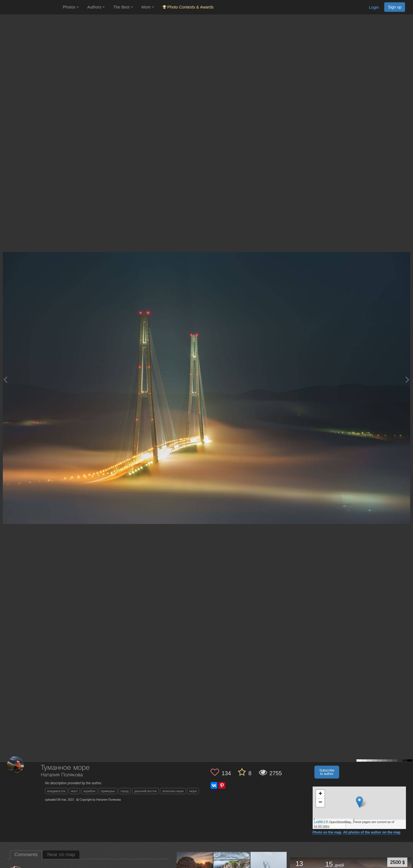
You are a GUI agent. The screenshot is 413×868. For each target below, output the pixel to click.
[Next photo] (407, 380)
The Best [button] (123, 7)
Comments (26, 855)
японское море (173, 791)
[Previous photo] (5, 380)
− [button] (320, 803)
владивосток (56, 791)
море (193, 791)
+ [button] (320, 794)
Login (374, 7)
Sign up (395, 7)
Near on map (61, 855)
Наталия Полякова (62, 775)
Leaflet (319, 822)
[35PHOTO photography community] (31, 7)
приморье (108, 791)
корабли (89, 791)
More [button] (148, 7)
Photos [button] (71, 7)
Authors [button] (96, 7)
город (125, 791)
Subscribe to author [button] (327, 772)
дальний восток (145, 791)
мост (74, 791)
